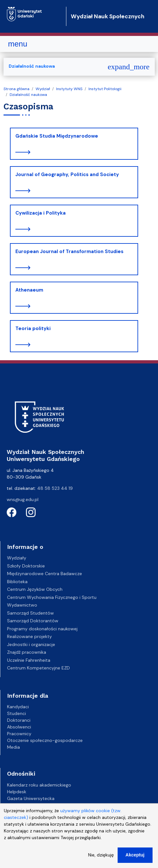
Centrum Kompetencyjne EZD (38, 668)
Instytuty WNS (69, 89)
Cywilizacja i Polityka (41, 213)
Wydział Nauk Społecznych (108, 16)
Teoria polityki (33, 328)
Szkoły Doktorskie (26, 566)
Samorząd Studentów (30, 613)
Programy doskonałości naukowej (42, 629)
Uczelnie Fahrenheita (29, 660)
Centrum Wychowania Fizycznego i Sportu (52, 597)
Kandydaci (18, 707)
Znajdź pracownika (27, 652)
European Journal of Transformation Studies (69, 251)
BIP (10, 805)
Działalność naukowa (28, 95)
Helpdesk (17, 792)
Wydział (43, 89)
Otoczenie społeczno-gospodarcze (45, 740)
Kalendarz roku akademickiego (39, 785)
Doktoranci (19, 720)
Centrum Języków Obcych (35, 589)
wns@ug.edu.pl (23, 499)
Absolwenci (19, 727)
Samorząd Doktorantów (33, 621)
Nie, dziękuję (101, 859)
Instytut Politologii (105, 89)
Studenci (17, 713)
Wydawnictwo (22, 605)
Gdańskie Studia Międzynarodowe (57, 136)
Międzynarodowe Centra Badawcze (45, 574)
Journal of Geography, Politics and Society (67, 174)
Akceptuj (135, 859)
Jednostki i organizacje (31, 644)
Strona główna (17, 89)
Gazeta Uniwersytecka (31, 798)
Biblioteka (17, 582)
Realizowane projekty (29, 636)
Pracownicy (19, 734)
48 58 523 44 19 (55, 488)
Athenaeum (29, 290)
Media (13, 747)
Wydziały (17, 558)
